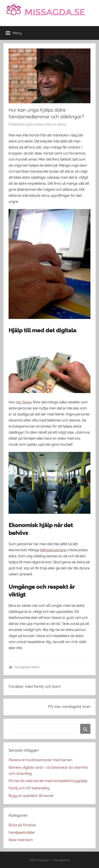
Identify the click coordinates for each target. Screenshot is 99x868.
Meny (14, 33)
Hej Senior (24, 402)
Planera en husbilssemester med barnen (40, 760)
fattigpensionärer (53, 550)
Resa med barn (21, 840)
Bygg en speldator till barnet (31, 796)
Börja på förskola (22, 825)
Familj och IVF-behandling (29, 788)
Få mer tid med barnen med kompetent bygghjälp (48, 781)
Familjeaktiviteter (27, 667)
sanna (62, 124)
